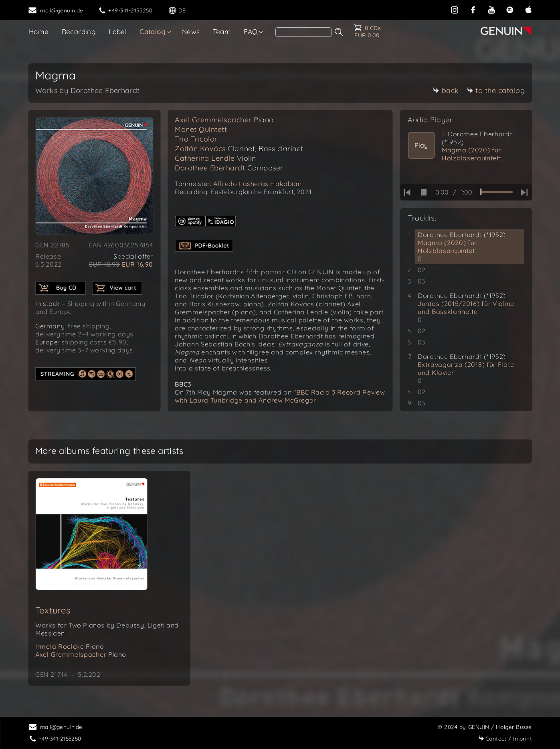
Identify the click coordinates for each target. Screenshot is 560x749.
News (191, 31)
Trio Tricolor (196, 139)
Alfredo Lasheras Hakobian (257, 184)
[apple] (528, 9)
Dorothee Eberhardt (229, 168)
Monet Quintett (201, 129)
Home (39, 31)
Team (222, 31)
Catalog (153, 31)
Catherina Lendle (215, 158)
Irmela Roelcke (70, 646)
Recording (79, 31)
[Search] (303, 32)
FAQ (251, 31)
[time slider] (496, 192)
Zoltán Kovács (239, 149)
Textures (53, 610)
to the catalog (496, 90)
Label (118, 31)
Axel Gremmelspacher (224, 120)
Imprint (505, 738)
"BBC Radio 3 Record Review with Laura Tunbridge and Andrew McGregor (280, 396)
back (446, 90)
